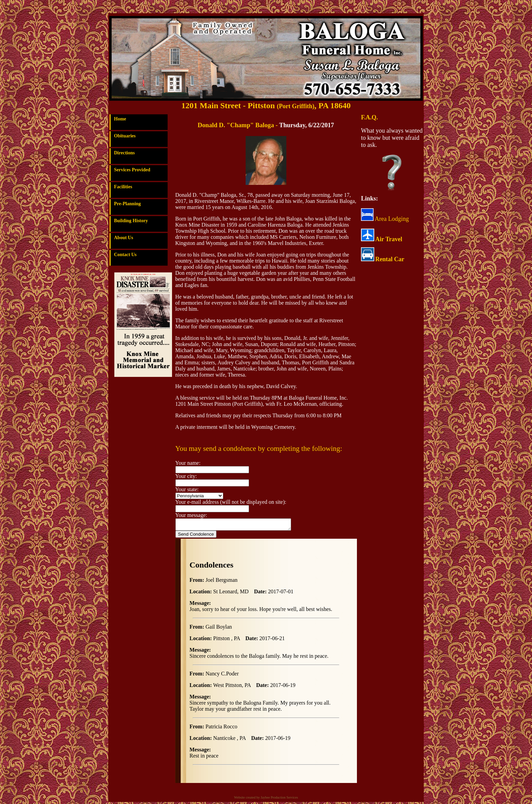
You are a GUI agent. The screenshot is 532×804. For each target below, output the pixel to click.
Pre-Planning (127, 204)
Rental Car (390, 259)
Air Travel (389, 239)
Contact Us (125, 255)
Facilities (123, 187)
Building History (131, 221)
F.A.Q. (369, 117)
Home (120, 119)
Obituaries (125, 136)
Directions (124, 153)
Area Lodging (385, 219)
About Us (123, 238)
